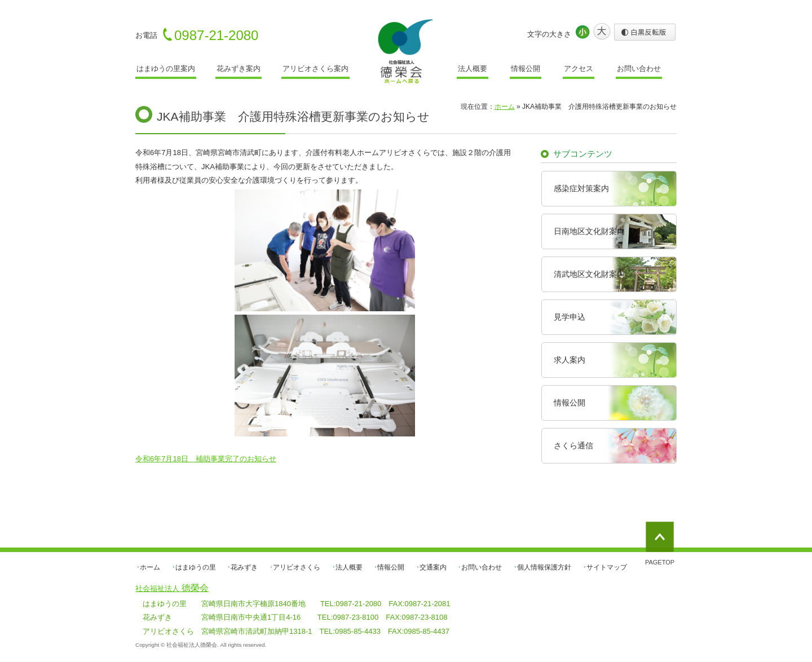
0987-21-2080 (216, 35)
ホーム (150, 567)
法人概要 (473, 69)
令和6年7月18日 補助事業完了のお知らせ (206, 459)
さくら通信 (573, 445)
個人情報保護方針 (544, 567)
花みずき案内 (239, 69)
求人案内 (570, 360)
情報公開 (526, 69)
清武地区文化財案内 (589, 274)
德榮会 (172, 588)
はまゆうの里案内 (166, 69)
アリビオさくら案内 (315, 69)
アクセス (579, 69)
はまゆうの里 (196, 567)
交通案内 (433, 567)
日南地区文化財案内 (589, 231)
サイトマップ (607, 567)
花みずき (244, 567)
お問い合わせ (639, 69)
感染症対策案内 (581, 188)
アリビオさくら (297, 567)
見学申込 (570, 317)
